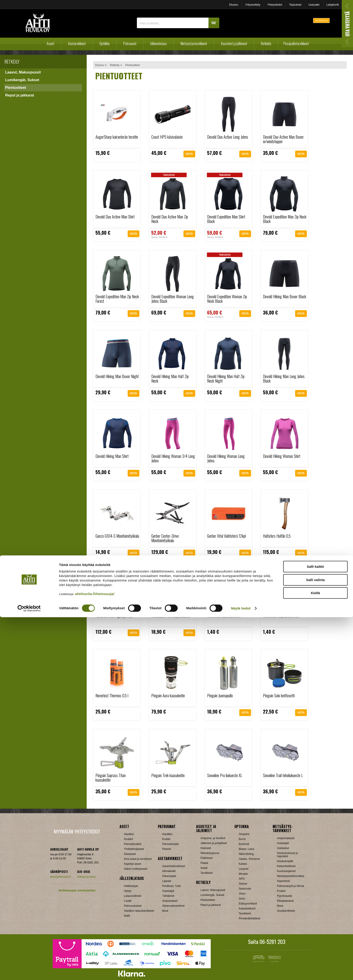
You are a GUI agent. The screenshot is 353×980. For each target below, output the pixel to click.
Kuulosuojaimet (286, 871)
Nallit (127, 916)
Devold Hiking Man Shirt (112, 456)
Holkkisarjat (131, 886)
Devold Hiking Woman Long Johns (226, 458)
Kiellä (315, 956)
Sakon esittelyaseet (136, 869)
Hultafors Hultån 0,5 (277, 536)
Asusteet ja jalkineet (234, 44)
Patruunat (130, 44)
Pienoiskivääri (171, 844)
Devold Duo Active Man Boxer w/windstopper (283, 139)
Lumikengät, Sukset (22, 80)
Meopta (243, 874)
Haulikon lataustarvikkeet (139, 911)
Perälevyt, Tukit (172, 886)
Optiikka (105, 44)
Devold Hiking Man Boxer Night (117, 376)
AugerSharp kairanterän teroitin (117, 137)
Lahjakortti (333, 5)
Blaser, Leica (247, 849)
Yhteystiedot (275, 5)
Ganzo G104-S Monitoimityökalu (117, 536)
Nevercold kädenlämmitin (224, 616)
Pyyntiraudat (285, 896)
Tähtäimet (168, 896)
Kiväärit (129, 839)
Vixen (242, 894)
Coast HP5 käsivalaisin (167, 137)
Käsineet (206, 848)
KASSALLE (321, 21)
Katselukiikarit (247, 909)
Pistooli (167, 849)
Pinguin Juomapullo (220, 695)
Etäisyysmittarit (248, 904)
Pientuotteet (16, 88)
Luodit (128, 901)
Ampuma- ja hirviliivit (213, 838)
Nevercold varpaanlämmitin (281, 616)
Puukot (281, 891)
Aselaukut (283, 848)
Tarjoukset (295, 5)
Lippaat (167, 881)
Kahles (243, 864)
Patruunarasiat (133, 906)
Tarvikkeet (207, 873)
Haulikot (129, 834)
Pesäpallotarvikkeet (296, 44)
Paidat (204, 863)
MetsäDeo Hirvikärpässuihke (171, 616)
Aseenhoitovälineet (174, 866)
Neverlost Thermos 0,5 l (112, 695)
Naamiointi (284, 881)
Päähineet (207, 858)
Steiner (243, 884)
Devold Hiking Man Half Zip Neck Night (226, 379)
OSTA (189, 155)
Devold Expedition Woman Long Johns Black (173, 299)
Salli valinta (316, 943)
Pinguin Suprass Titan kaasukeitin (111, 778)
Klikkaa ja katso (87, 877)
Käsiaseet (130, 854)
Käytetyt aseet (133, 864)
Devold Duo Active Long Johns (228, 137)
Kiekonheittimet (286, 866)
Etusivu (234, 5)
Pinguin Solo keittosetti (279, 695)
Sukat (204, 868)
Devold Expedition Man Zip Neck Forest (117, 299)
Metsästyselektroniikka (291, 876)
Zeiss (242, 899)
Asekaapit (283, 843)
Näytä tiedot (241, 971)
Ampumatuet (170, 901)
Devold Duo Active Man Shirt (115, 217)
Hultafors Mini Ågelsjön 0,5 (114, 616)
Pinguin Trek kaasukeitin (168, 775)
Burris (242, 839)
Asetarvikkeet (77, 44)
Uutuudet (314, 5)
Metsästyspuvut (210, 853)
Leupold (244, 869)
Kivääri (166, 839)
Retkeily (266, 44)
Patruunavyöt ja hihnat (291, 886)
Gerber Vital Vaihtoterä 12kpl (226, 536)
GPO (242, 879)
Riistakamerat (285, 901)
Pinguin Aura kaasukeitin (168, 695)
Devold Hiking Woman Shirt (282, 456)
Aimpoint (244, 834)
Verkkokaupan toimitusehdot (77, 890)
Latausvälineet (133, 896)
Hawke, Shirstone (249, 859)
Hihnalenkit (169, 871)
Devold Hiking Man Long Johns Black (284, 379)
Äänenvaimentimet (173, 906)
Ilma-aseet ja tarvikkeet (138, 859)
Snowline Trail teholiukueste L (283, 775)
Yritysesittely (253, 5)
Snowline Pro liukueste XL (225, 775)
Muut (165, 911)
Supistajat (168, 891)
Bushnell (244, 844)
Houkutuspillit (285, 861)
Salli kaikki (316, 929)
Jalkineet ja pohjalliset (214, 843)
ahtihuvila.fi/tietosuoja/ (95, 957)
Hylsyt (128, 891)
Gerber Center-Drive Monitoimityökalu (165, 538)
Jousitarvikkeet (286, 911)
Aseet (50, 44)
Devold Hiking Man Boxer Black (285, 296)
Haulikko (167, 834)
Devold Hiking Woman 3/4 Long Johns (173, 458)
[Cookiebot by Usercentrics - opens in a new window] (29, 971)
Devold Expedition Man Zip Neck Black (285, 219)
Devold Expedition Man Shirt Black (226, 219)
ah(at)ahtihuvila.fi (60, 877)
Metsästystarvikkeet (194, 44)
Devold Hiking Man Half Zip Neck (170, 379)
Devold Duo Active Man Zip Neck (170, 219)
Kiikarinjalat (169, 876)
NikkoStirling (246, 854)
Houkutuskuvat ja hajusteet (287, 855)
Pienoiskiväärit (133, 844)
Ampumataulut (286, 838)
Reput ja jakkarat (20, 95)
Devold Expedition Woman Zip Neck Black (227, 299)
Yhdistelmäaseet (134, 849)
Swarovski (245, 889)
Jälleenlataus (158, 44)
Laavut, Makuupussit (23, 72)
